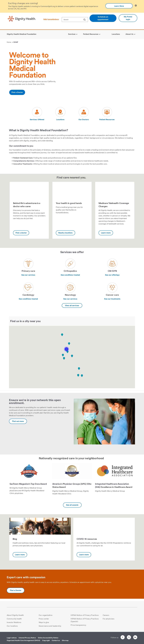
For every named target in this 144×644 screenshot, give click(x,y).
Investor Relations (14, 622)
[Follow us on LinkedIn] (135, 638)
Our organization (46, 615)
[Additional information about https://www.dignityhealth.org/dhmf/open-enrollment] (18, 421)
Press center (44, 619)
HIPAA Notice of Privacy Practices (85, 615)
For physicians (109, 619)
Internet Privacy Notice (27, 638)
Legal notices (12, 638)
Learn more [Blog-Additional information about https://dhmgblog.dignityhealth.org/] (20, 555)
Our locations (12, 626)
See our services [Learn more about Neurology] (70, 299)
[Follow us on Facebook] (123, 638)
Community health (14, 619)
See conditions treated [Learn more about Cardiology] (28, 299)
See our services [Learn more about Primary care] (28, 275)
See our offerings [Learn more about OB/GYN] (112, 275)
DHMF (16, 42)
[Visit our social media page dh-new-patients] (37, 114)
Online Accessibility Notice (48, 638)
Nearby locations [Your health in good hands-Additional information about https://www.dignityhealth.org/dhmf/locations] (65, 233)
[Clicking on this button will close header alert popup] (136, 6)
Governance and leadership (50, 626)
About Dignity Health (15, 615)
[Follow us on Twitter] (129, 636)
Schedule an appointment (103, 18)
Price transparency (78, 625)
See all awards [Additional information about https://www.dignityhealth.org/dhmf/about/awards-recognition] (72, 505)
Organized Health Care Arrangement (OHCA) (23, 640)
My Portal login (128, 18)
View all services (72, 305)
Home (10, 42)
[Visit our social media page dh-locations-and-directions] (60, 114)
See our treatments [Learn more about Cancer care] (112, 299)
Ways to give (44, 622)
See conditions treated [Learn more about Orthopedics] (70, 275)
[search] (85, 20)
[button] (66, 349)
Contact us (56, 640)
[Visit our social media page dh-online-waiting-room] (107, 114)
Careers (106, 615)
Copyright (46, 640)
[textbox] (75, 19)
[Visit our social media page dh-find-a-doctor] (84, 114)
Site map (65, 640)
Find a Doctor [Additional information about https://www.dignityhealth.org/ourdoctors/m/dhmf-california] (17, 92)
